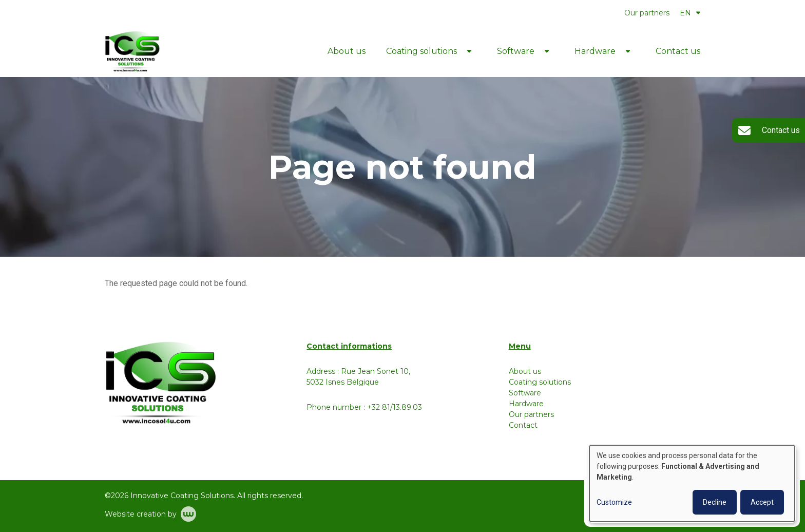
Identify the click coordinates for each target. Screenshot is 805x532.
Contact (523, 425)
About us (347, 51)
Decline (715, 502)
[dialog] (692, 483)
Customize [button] (614, 502)
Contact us (678, 51)
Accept (762, 502)
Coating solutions (421, 51)
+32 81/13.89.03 (395, 407)
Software (516, 51)
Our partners (647, 13)
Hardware (595, 51)
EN (690, 13)
